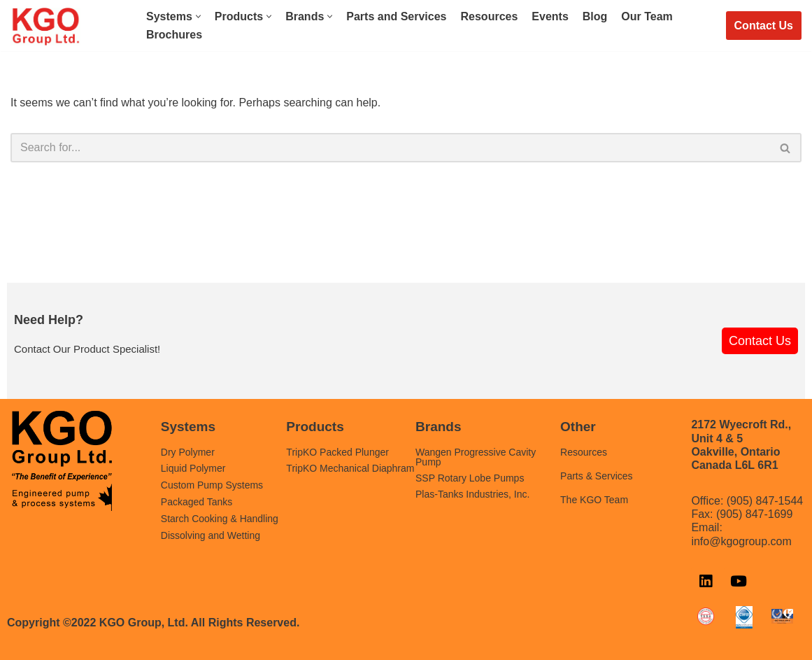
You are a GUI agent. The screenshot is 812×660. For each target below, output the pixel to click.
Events (550, 16)
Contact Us (764, 26)
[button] (198, 16)
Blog (595, 16)
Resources (490, 16)
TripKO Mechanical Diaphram (350, 468)
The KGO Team (594, 500)
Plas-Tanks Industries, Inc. (472, 494)
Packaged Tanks (197, 502)
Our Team (647, 16)
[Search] (390, 148)
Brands (438, 427)
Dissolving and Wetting (211, 535)
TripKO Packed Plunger (337, 452)
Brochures (174, 35)
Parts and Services (396, 16)
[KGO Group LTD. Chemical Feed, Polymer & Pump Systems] (45, 27)
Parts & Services (596, 476)
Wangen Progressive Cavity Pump (476, 457)
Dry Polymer (188, 452)
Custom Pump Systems (212, 485)
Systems (188, 427)
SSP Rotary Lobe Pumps (470, 478)
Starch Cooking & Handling (220, 519)
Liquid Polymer (193, 468)
